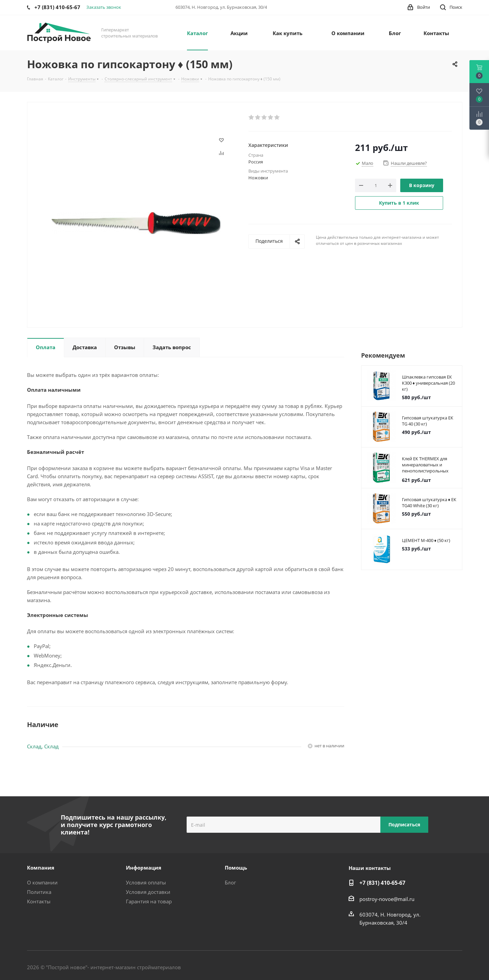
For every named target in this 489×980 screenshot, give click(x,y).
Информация (144, 868)
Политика (39, 892)
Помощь (236, 868)
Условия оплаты (146, 882)
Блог (230, 882)
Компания (41, 868)
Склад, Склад (43, 746)
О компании (42, 882)
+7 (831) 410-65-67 (382, 883)
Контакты (39, 901)
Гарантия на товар (149, 901)
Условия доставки (148, 892)
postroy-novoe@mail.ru (387, 899)
